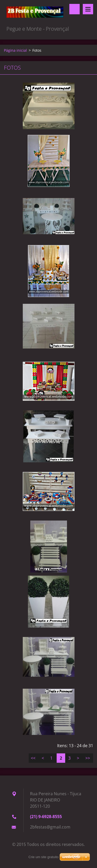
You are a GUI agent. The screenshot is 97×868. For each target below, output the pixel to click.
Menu (88, 9)
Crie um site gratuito (43, 857)
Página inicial (15, 50)
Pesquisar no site (74, 9)
